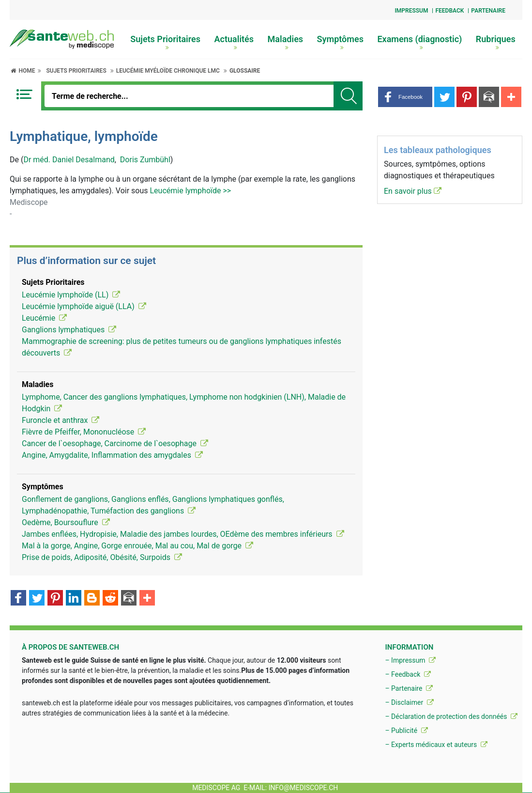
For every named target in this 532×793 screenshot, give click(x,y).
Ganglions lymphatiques (69, 330)
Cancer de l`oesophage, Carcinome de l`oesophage (115, 443)
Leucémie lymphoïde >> (190, 191)
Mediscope (29, 202)
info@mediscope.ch (304, 788)
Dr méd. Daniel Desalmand (69, 160)
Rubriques (496, 42)
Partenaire (488, 11)
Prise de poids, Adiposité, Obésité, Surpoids (102, 557)
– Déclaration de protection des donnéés (451, 716)
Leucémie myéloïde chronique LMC (168, 71)
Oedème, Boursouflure (66, 522)
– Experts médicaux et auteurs (436, 745)
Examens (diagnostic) (419, 42)
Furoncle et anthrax (61, 420)
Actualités (234, 42)
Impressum (411, 11)
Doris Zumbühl (145, 160)
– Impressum (410, 660)
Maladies (286, 42)
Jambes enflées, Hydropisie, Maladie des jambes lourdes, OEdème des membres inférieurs (183, 534)
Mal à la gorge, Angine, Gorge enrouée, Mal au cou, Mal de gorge (137, 546)
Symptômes (340, 42)
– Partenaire (409, 688)
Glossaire (245, 71)
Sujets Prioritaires (165, 42)
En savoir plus (413, 191)
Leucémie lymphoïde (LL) (71, 295)
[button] (405, 97)
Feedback (449, 11)
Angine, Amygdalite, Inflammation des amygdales (112, 455)
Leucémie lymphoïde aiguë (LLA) (84, 306)
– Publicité (406, 731)
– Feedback (408, 674)
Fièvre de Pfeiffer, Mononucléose (84, 432)
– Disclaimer (409, 702)
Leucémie (44, 318)
